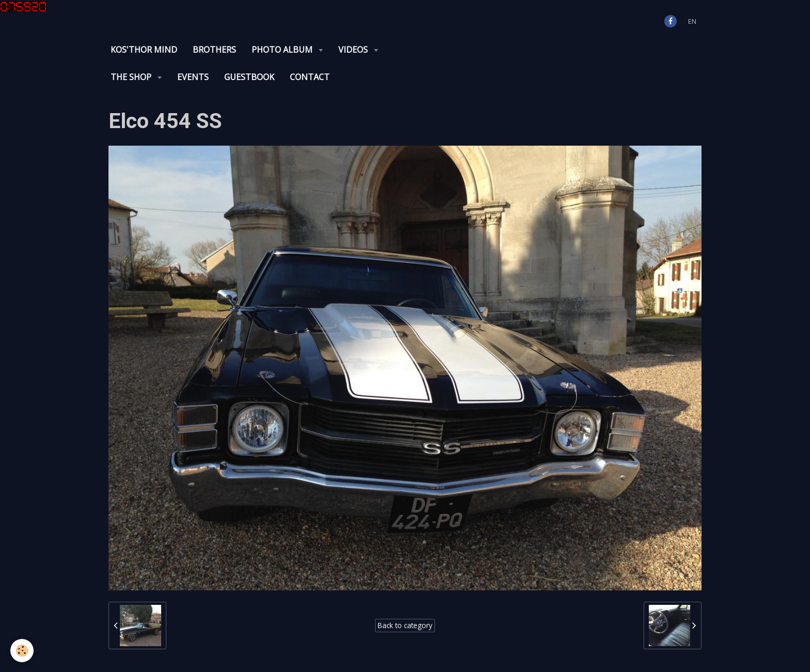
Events (193, 77)
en (692, 21)
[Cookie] (22, 651)
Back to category (405, 625)
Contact (310, 77)
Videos (354, 50)
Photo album (283, 50)
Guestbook (249, 77)
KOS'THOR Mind (144, 50)
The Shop (132, 77)
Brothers (214, 50)
